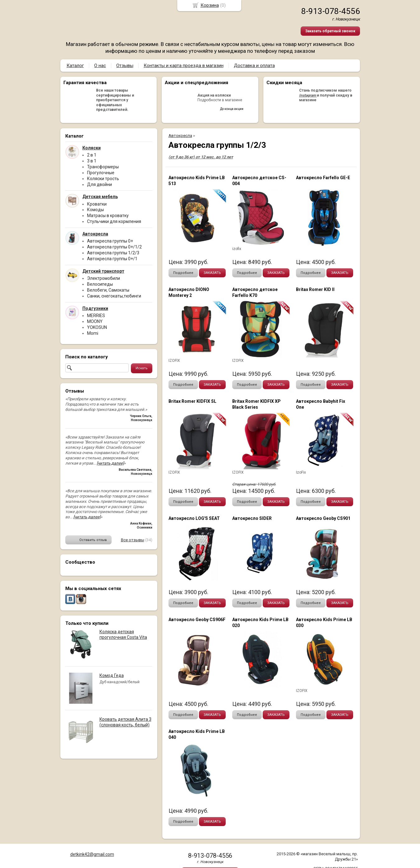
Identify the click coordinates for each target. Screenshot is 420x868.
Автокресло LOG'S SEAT (194, 518)
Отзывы (125, 66)
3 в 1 (92, 161)
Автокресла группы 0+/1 (112, 259)
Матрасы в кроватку (108, 216)
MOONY (95, 321)
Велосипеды (100, 284)
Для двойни (99, 184)
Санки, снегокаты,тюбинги (114, 296)
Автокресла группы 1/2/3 (113, 253)
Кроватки (97, 204)
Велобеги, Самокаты (108, 290)
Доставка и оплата (254, 66)
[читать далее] (110, 463)
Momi (93, 333)
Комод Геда (112, 675)
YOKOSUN (97, 327)
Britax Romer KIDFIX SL (192, 401)
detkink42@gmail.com (92, 854)
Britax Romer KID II (315, 289)
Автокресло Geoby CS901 (323, 518)
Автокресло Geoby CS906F (197, 620)
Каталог (75, 66)
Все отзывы (133, 540)
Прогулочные (101, 173)
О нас (100, 66)
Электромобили (104, 278)
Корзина (210, 5)
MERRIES (96, 316)
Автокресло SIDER (252, 518)
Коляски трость (103, 179)
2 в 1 (92, 155)
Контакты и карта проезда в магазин (184, 66)
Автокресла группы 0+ (110, 241)
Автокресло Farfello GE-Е (323, 178)
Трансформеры (103, 167)
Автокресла (180, 136)
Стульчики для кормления (114, 221)
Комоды (95, 210)
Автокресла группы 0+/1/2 (114, 247)
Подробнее (183, 273)
